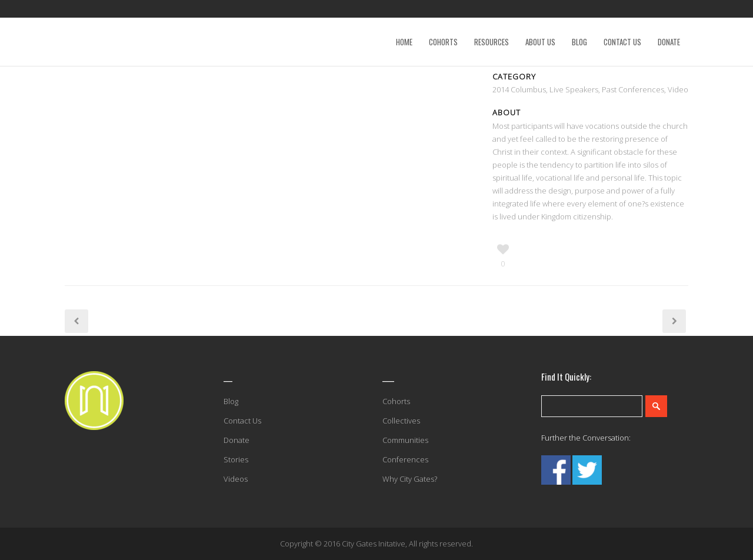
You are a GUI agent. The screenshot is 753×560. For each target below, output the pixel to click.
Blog (231, 401)
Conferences (405, 459)
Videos (236, 479)
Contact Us (242, 421)
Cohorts (396, 401)
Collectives (401, 421)
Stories (236, 459)
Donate (236, 440)
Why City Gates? (410, 479)
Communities (405, 440)
